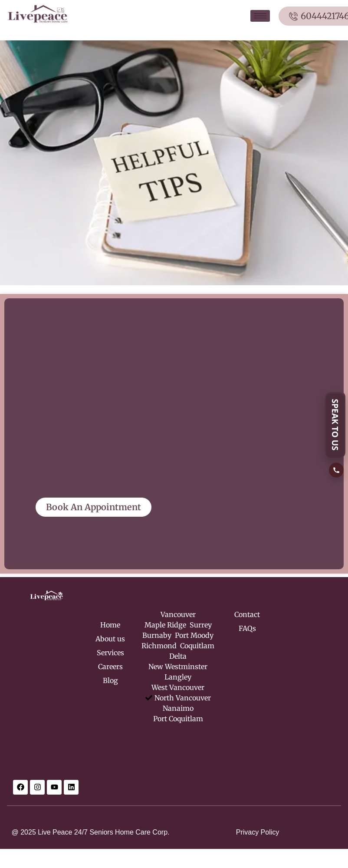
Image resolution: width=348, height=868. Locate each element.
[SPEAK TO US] (336, 434)
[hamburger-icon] (260, 16)
